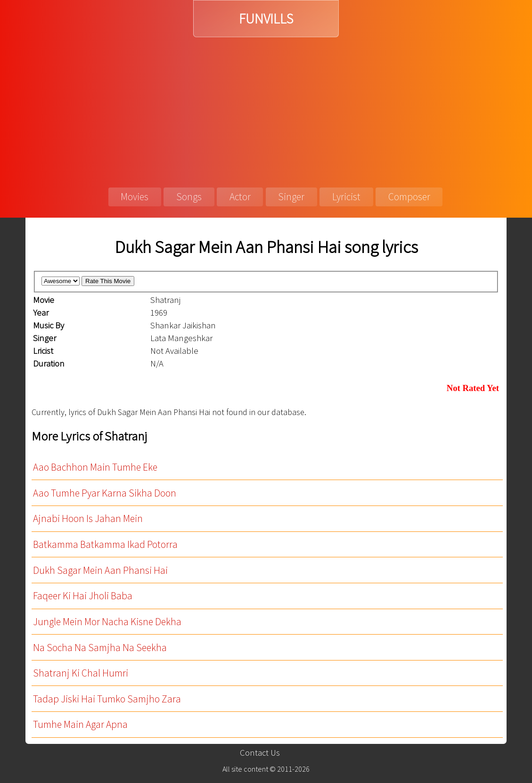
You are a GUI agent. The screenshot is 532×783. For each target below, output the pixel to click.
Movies (135, 197)
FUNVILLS (266, 19)
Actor (240, 197)
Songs (189, 197)
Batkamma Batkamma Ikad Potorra (105, 544)
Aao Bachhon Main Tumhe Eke (95, 467)
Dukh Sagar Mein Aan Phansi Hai (100, 570)
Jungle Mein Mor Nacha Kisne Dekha (107, 622)
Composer (409, 197)
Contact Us (260, 753)
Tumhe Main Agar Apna (80, 724)
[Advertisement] (266, 108)
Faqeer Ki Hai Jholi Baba (83, 596)
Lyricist (346, 197)
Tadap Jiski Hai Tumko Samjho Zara (107, 699)
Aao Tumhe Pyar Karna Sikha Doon (105, 493)
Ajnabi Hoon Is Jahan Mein (88, 518)
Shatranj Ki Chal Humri (81, 673)
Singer (291, 197)
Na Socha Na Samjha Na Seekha (100, 648)
